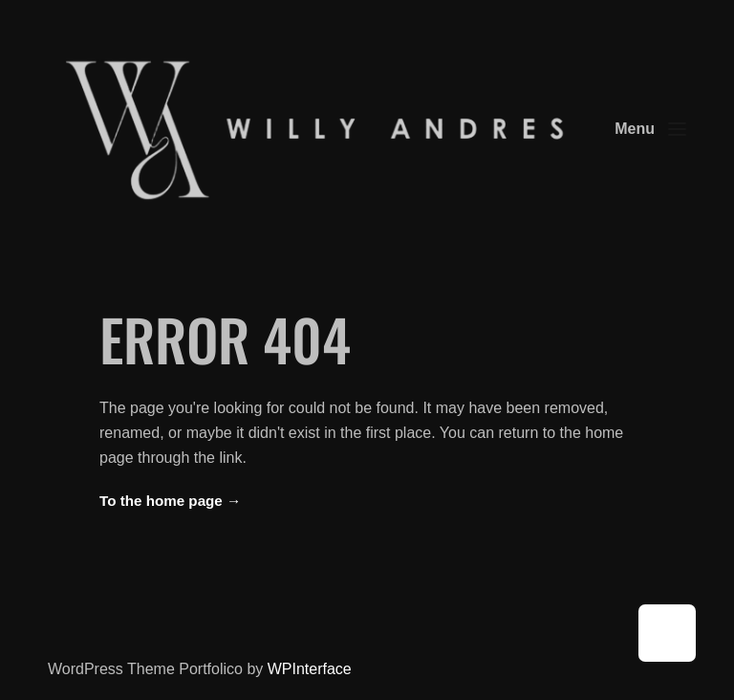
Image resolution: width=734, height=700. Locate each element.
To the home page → (170, 501)
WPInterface (310, 669)
